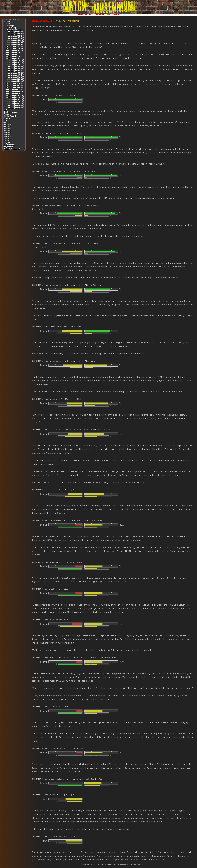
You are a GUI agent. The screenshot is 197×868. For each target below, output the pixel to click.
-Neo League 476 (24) (15, 75)
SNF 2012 (7, 141)
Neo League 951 (42, 21)
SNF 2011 (7, 139)
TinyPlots (7, 143)
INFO (86, 15)
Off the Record (10, 116)
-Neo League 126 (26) (15, 44)
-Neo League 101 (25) (15, 42)
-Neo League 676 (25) (15, 93)
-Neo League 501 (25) (15, 77)
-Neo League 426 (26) (15, 69)
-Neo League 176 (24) (15, 48)
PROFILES (100, 15)
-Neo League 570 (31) (15, 83)
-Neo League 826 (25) (15, 108)
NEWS (80, 15)
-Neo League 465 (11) (15, 73)
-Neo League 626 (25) (15, 87)
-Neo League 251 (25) (15, 54)
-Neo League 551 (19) (15, 81)
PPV (5, 120)
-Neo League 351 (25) (15, 63)
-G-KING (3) (11, 28)
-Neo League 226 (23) (15, 52)
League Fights (9, 26)
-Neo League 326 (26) (15, 61)
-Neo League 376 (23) (15, 65)
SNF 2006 (7, 128)
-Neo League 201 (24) (15, 50)
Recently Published (12, 149)
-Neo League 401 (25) (15, 67)
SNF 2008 (7, 132)
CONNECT (115, 15)
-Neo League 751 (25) (15, 100)
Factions (7, 22)
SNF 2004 (7, 124)
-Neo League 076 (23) (15, 38)
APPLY (92, 15)
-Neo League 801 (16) (15, 104)
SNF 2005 (7, 126)
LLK (5, 110)
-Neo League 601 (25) (15, 85)
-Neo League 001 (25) (15, 32)
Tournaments (9, 145)
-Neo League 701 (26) (15, 95)
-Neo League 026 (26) (15, 34)
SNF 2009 (7, 134)
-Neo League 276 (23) (15, 56)
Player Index (9, 147)
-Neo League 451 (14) (15, 71)
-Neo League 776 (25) (15, 102)
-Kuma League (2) (14, 30)
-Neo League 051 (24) (15, 36)
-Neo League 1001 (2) (15, 40)
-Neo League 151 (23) (15, 46)
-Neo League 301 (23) (15, 59)
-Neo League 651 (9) (15, 89)
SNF (5, 122)
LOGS (107, 15)
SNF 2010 (7, 137)
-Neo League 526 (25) (15, 79)
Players (7, 118)
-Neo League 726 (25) (15, 98)
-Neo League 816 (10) (15, 106)
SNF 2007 (7, 130)
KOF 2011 (8, 24)
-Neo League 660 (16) (15, 91)
